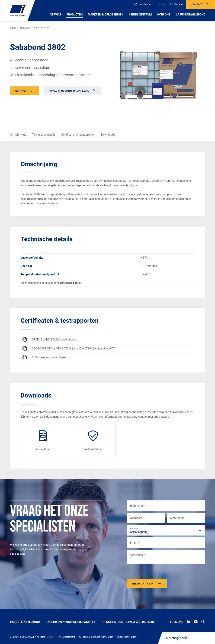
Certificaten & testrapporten (78, 135)
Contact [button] (197, 4)
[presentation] (153, 572)
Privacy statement (66, 637)
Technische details (44, 135)
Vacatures (142, 4)
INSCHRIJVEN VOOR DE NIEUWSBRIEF (71, 622)
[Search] (176, 4)
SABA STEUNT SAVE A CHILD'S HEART (129, 622)
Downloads (108, 135)
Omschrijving (18, 135)
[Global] (160, 4)
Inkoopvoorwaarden (127, 637)
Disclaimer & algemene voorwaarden (96, 637)
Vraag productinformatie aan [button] (69, 91)
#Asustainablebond (25, 622)
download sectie (70, 283)
